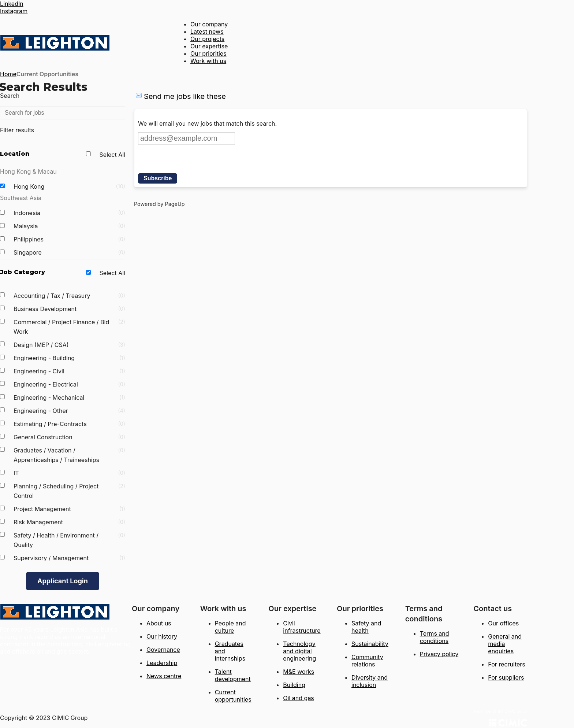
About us (159, 623)
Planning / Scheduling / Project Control (69, 491)
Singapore (69, 252)
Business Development (69, 309)
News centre (164, 676)
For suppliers (506, 677)
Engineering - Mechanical (69, 398)
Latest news (207, 32)
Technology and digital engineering (299, 651)
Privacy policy (439, 654)
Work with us (208, 61)
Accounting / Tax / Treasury (69, 296)
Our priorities (208, 53)
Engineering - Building (69, 358)
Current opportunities (233, 696)
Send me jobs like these (185, 96)
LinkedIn (12, 4)
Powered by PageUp (159, 204)
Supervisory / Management (69, 558)
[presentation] (194, 159)
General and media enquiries (505, 644)
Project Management (69, 509)
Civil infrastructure (302, 627)
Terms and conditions (435, 637)
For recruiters (506, 664)
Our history (162, 636)
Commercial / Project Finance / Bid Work (69, 327)
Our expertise (209, 46)
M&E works (299, 672)
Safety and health (366, 627)
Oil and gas (298, 698)
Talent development (233, 675)
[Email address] (187, 138)
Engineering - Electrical (69, 384)
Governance (163, 650)
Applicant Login (63, 581)
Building (294, 685)
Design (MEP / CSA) (69, 345)
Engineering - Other (69, 411)
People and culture (230, 627)
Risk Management (69, 522)
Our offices (503, 623)
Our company (209, 24)
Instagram (14, 11)
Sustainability (370, 644)
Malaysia (69, 226)
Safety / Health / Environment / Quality (69, 540)
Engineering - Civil (69, 371)
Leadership (162, 663)
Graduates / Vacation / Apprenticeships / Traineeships (69, 455)
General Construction (69, 437)
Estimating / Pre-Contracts (69, 424)
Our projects (207, 39)
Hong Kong (69, 186)
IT (69, 473)
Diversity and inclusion (370, 681)
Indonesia (69, 213)
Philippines (69, 239)
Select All (112, 155)
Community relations (367, 661)
